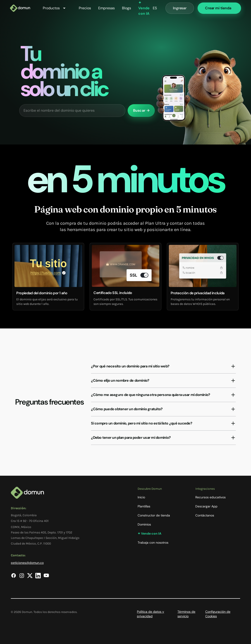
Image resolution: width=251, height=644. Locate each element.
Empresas (106, 8)
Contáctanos (205, 515)
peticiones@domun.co (27, 563)
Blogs (127, 8)
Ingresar (180, 8)
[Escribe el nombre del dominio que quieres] (72, 111)
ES (155, 8)
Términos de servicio (186, 614)
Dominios (144, 524)
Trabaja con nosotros (153, 543)
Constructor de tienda (154, 515)
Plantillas (144, 506)
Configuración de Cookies (218, 614)
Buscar (141, 110)
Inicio (141, 497)
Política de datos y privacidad (151, 614)
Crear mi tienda (218, 8)
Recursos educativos (210, 497)
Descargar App (206, 506)
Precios (85, 8)
